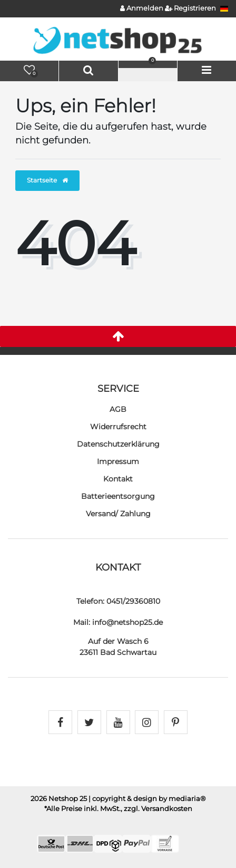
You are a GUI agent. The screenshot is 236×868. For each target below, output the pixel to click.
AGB (118, 409)
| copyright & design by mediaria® (147, 799)
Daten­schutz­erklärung (118, 444)
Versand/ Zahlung (118, 514)
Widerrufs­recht (118, 427)
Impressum (118, 461)
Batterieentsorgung (118, 496)
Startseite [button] (47, 180)
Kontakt (118, 479)
